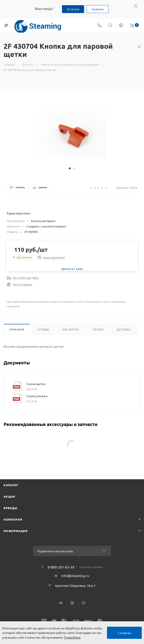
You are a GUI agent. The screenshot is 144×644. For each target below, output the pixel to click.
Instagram (72, 603)
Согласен (124, 633)
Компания (13, 519)
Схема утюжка (37, 396)
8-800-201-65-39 (61, 567)
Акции (9, 496)
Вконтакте (61, 603)
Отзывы (43, 329)
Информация (16, 531)
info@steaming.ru (75, 576)
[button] (70, 168)
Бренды (11, 508)
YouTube (84, 603)
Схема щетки (36, 384)
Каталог (11, 485)
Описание (17, 329)
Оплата (98, 329)
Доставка (124, 329)
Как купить (71, 329)
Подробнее (72, 637)
